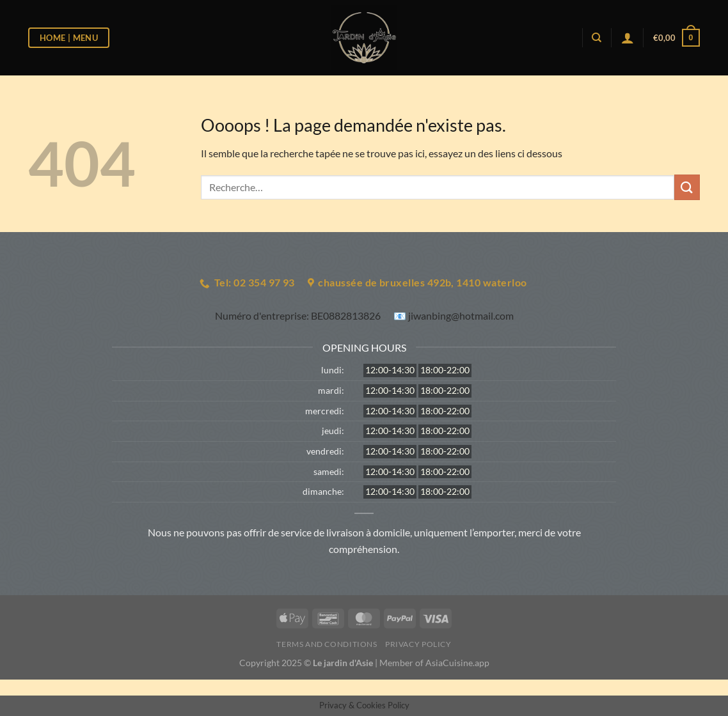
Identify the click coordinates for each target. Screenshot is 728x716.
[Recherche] (597, 38)
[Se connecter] (628, 38)
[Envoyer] (687, 187)
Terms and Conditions (327, 644)
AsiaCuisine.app (457, 663)
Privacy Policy (418, 644)
